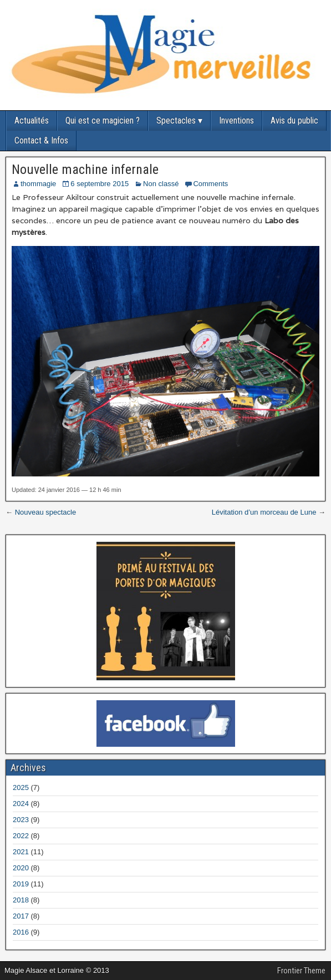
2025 (21, 787)
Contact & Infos (41, 140)
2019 (21, 884)
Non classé (161, 184)
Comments (210, 184)
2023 (21, 820)
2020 (21, 868)
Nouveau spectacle (46, 512)
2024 (21, 804)
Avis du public (294, 120)
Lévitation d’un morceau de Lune (264, 512)
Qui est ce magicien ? (103, 120)
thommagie (38, 184)
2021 (21, 852)
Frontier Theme (301, 971)
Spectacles (176, 120)
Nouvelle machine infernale (85, 170)
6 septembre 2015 (100, 184)
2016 (21, 932)
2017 (21, 916)
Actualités (32, 120)
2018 (21, 900)
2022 (21, 836)
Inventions (236, 120)
